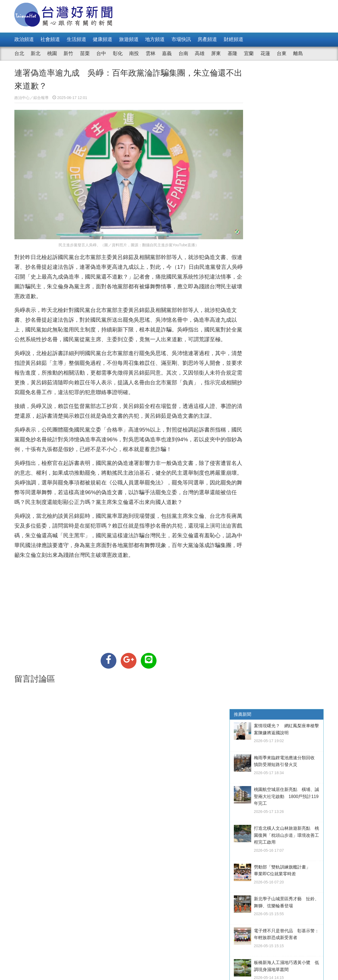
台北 (19, 53)
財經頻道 (234, 39)
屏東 (216, 53)
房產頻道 (207, 39)
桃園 (52, 53)
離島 (298, 53)
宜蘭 (249, 53)
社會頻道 (50, 39)
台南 (183, 53)
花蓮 (265, 53)
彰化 (118, 53)
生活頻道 (76, 39)
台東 (282, 53)
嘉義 (167, 53)
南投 (134, 53)
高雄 (200, 53)
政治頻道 (24, 39)
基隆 (232, 53)
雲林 (151, 53)
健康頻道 (103, 39)
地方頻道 (155, 39)
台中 (101, 53)
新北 (36, 53)
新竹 (68, 53)
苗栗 (85, 53)
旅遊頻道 (129, 39)
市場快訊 (181, 39)
